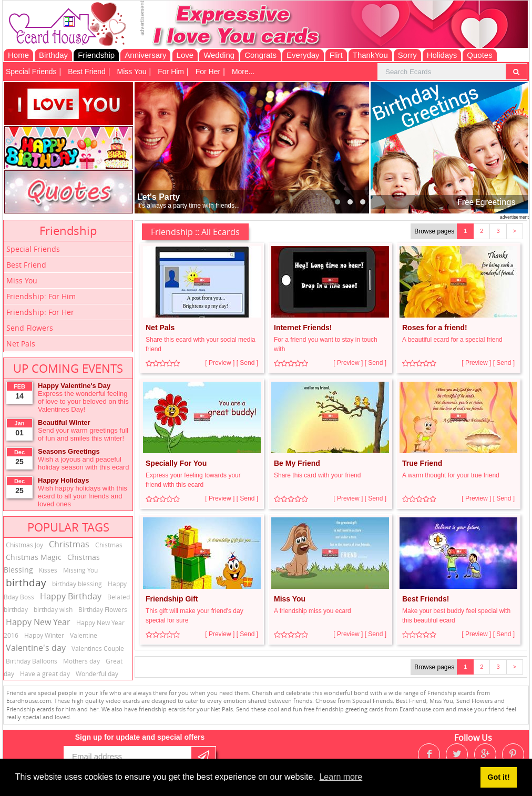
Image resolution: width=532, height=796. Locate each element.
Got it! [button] (498, 777)
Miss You (132, 72)
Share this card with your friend (317, 475)
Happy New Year (38, 622)
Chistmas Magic (34, 557)
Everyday (303, 55)
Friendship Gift (172, 599)
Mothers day (81, 661)
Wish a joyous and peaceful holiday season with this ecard (83, 463)
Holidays (442, 55)
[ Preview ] (220, 363)
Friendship (96, 55)
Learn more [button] (341, 777)
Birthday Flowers (103, 609)
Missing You (80, 570)
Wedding (219, 55)
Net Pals (21, 344)
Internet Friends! (303, 328)
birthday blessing (77, 584)
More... (243, 72)
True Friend (422, 463)
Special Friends (31, 72)
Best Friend (87, 72)
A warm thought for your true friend (451, 475)
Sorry (407, 55)
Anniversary (145, 55)
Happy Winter (44, 635)
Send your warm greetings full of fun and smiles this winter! (83, 434)
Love (185, 55)
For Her (208, 72)
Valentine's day (36, 648)
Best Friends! (426, 599)
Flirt (336, 55)
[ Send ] (247, 363)
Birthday (53, 55)
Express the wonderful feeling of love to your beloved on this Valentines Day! (83, 401)
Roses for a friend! (435, 328)
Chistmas (109, 545)
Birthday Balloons (32, 661)
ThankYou (370, 55)
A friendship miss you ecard (313, 611)
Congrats (260, 55)
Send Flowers (30, 328)
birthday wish (53, 609)
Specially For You (176, 463)
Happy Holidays (64, 480)
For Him (171, 72)
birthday (26, 583)
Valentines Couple (98, 648)
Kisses (48, 570)
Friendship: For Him (41, 296)
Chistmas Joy (24, 545)
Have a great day (45, 673)
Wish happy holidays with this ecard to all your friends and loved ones (83, 496)
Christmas (69, 544)
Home (18, 55)
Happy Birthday (71, 596)
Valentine (84, 635)
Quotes (479, 55)
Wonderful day (97, 673)
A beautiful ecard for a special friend (452, 340)
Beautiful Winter (64, 422)
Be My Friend (297, 463)
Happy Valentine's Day (74, 386)
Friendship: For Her (40, 312)
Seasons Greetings (69, 451)
